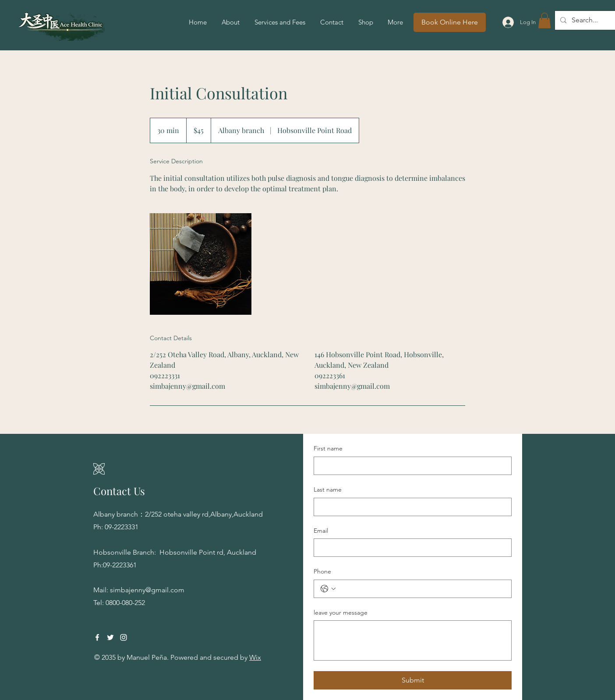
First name (328, 448)
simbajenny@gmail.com (147, 590)
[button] (544, 21)
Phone (322, 571)
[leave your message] (413, 640)
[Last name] (410, 507)
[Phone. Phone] (421, 589)
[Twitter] (110, 637)
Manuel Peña (147, 657)
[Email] (410, 548)
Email (321, 531)
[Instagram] (124, 637)
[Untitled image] (201, 264)
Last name (328, 489)
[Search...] (589, 20)
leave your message (341, 612)
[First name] (410, 466)
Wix (255, 657)
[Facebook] (97, 637)
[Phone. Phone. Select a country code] (328, 589)
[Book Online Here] (450, 22)
